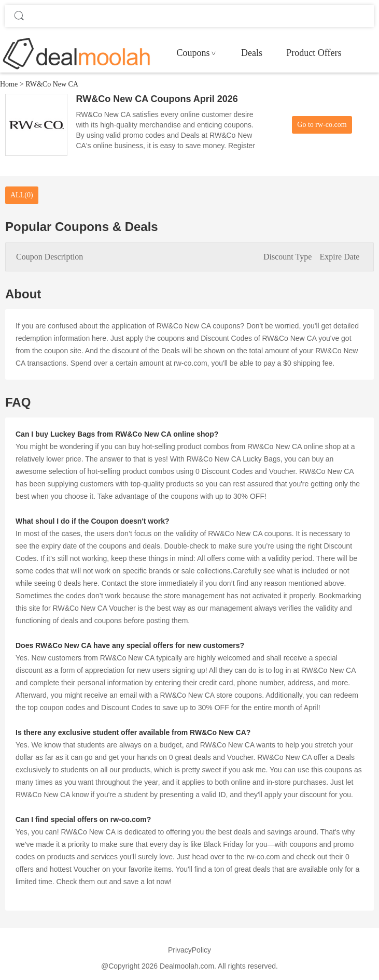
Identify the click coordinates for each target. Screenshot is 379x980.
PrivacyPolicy (189, 950)
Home (9, 84)
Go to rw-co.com (322, 125)
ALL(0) (22, 195)
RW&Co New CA (52, 84)
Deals (252, 53)
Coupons (193, 53)
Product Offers (314, 53)
